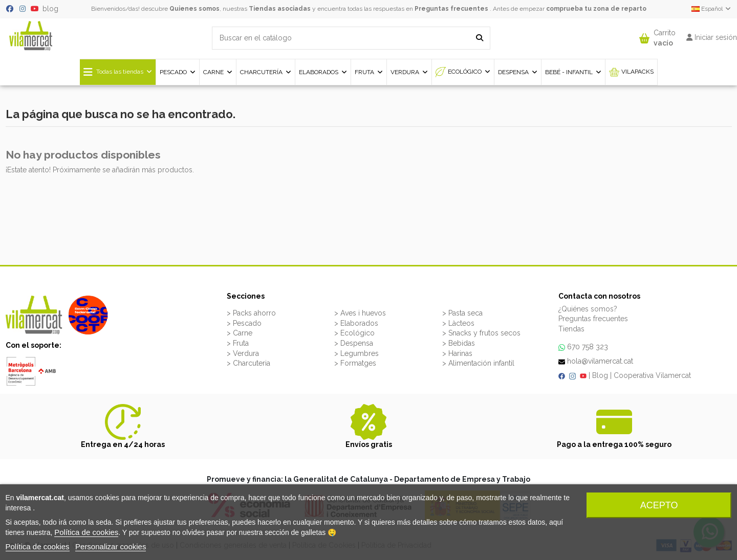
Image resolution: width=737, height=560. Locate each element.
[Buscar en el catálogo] (480, 38)
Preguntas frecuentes (451, 9)
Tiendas (571, 329)
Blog (600, 375)
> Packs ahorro (251, 313)
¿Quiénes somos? (588, 309)
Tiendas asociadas (280, 9)
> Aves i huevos (360, 313)
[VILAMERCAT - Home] (31, 35)
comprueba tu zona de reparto (596, 9)
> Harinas (457, 353)
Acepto (659, 505)
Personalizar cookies (111, 546)
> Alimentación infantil (478, 363)
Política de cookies (86, 532)
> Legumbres (356, 353)
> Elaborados (356, 323)
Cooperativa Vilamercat (652, 375)
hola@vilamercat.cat (600, 361)
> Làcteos (458, 323)
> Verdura (243, 353)
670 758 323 (588, 347)
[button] (657, 36)
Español (712, 9)
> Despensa (354, 343)
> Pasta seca (462, 313)
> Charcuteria (248, 363)
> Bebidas (459, 343)
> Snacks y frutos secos (481, 333)
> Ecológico (354, 333)
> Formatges (355, 363)
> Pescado (244, 323)
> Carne (240, 333)
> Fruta (238, 343)
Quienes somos (194, 9)
